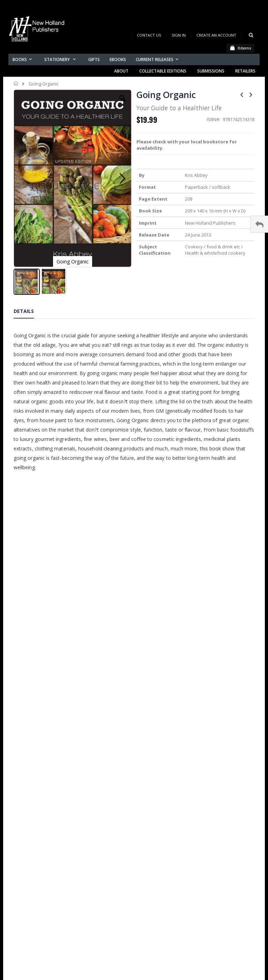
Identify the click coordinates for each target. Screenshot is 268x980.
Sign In (179, 35)
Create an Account (216, 35)
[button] (122, 104)
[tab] (29, 312)
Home (16, 83)
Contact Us (149, 35)
